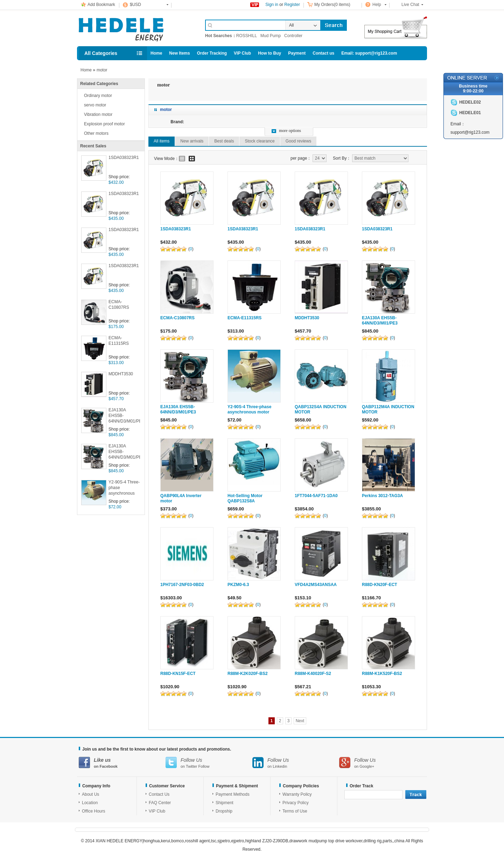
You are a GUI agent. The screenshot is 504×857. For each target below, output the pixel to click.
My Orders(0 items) (332, 5)
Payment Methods (233, 794)
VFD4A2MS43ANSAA (316, 585)
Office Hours (93, 811)
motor (102, 70)
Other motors (96, 133)
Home (156, 53)
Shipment (225, 803)
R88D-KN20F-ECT (380, 585)
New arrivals (192, 141)
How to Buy (269, 53)
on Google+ (383, 763)
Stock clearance (260, 141)
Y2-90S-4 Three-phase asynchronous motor (124, 488)
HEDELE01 (470, 113)
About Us (90, 794)
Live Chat (410, 5)
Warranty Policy (297, 794)
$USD (135, 5)
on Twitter (209, 763)
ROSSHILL (247, 36)
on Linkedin (296, 763)
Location (90, 803)
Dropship (224, 811)
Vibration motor (98, 114)
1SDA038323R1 (124, 158)
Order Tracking (212, 53)
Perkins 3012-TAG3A (382, 496)
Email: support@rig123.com (369, 53)
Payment (297, 53)
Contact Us (159, 794)
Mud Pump (271, 36)
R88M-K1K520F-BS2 (382, 674)
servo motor (95, 105)
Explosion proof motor (104, 124)
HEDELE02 (470, 102)
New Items (179, 53)
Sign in (272, 5)
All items (162, 141)
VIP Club (242, 53)
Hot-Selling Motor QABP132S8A (245, 498)
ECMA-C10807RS (119, 305)
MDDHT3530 (121, 374)
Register (292, 5)
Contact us (323, 53)
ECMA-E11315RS (119, 341)
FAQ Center (160, 803)
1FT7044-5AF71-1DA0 (316, 496)
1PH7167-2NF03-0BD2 (182, 585)
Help (377, 5)
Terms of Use (295, 811)
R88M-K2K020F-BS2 (248, 674)
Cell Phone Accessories (134, 27)
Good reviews (298, 141)
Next (300, 721)
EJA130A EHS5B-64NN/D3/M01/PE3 (124, 416)
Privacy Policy (296, 803)
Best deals (224, 141)
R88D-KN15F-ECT (178, 674)
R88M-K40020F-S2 (313, 674)
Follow (204, 766)
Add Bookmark (101, 5)
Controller (293, 36)
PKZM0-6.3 (238, 585)
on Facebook (122, 763)
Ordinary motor (98, 96)
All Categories (101, 53)
